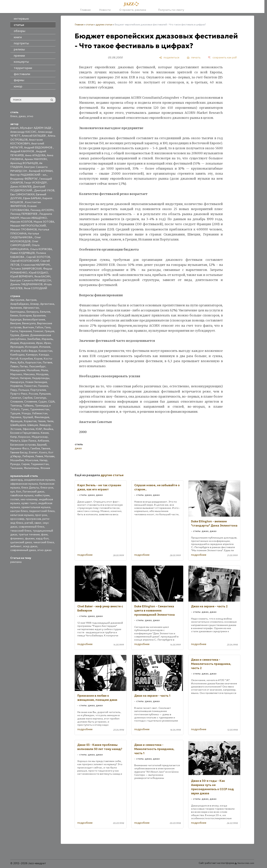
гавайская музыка (22, 495)
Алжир (34, 304)
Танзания (16, 468)
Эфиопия (28, 429)
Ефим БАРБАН (32, 198)
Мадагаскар (40, 437)
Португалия (38, 390)
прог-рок (41, 515)
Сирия (25, 464)
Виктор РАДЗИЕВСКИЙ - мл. (29, 175)
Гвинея (46, 448)
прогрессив (33, 519)
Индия (14, 343)
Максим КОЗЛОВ (21, 222)
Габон (39, 327)
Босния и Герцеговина (25, 433)
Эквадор (45, 425)
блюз (14, 116)
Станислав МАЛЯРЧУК (35, 265)
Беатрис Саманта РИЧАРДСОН (31, 280)
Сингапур (40, 398)
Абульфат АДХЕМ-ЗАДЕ (36, 128)
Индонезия (27, 343)
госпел (15, 499)
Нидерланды (41, 378)
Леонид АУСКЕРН (42, 210)
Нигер (43, 460)
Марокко (16, 374)
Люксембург (37, 366)
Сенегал (16, 398)
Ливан (14, 366)
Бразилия (39, 315)
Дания (25, 335)
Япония (45, 468)
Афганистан (31, 308)
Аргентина (47, 304)
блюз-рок (47, 488)
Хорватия (30, 421)
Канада (44, 355)
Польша (24, 390)
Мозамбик (17, 460)
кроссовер (17, 519)
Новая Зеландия (36, 382)
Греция (49, 331)
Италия (15, 351)
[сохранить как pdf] (222, 57)
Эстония (16, 429)
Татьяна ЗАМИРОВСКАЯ (26, 269)
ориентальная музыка (36, 507)
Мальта (15, 441)
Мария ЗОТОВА (44, 222)
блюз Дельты (30, 488)
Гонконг (38, 331)
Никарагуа (17, 382)
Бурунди (16, 319)
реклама (16, 562)
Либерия (28, 456)
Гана (48, 327)
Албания (43, 441)
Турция (15, 413)
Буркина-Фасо (20, 448)
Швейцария (18, 425)
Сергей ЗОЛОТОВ (38, 257)
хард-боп (42, 538)
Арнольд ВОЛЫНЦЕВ (24, 163)
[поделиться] (169, 57)
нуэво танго (29, 503)
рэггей (29, 523)
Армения (16, 308)
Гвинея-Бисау (19, 452)
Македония (18, 370)
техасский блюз (21, 531)
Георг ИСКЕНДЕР (35, 183)
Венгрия (16, 323)
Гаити (14, 331)
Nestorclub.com (246, 863)
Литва (24, 366)
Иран (47, 343)
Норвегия (16, 386)
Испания (45, 347)
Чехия (42, 421)
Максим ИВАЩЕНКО (34, 218)
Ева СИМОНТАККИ (22, 194)
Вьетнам (28, 327)
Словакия (17, 402)
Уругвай (28, 417)
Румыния (45, 394)
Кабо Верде (29, 351)
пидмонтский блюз (42, 511)
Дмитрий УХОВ (44, 190)
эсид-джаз (30, 546)
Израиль (47, 339)
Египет (33, 452)
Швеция (32, 425)
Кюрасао (24, 437)
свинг (38, 523)
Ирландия (17, 347)
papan (14, 128)
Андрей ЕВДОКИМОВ (38, 147)
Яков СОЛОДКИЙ (35, 288)
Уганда (26, 413)
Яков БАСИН (42, 276)
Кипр (14, 437)
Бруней (42, 445)
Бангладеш (18, 312)
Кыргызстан (33, 362)
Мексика (29, 374)
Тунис (25, 409)
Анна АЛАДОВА (35, 155)
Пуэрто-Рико (19, 394)
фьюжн (30, 538)
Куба (21, 362)
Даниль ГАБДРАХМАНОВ (26, 284)
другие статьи (104, 25)
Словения (31, 402)
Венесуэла (29, 323)
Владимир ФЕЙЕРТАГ (24, 179)
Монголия (32, 460)
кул (12, 492)
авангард (16, 480)
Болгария (26, 315)
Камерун (32, 355)
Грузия (15, 335)
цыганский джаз (21, 542)
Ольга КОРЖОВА (41, 249)
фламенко (17, 538)
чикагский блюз (44, 542)
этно (30, 116)
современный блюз (31, 527)
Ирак (39, 343)
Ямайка (48, 429)
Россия (33, 394)
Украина (16, 417)
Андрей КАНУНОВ (22, 151)
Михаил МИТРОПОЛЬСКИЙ (28, 226)
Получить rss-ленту (169, 10)
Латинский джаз (33, 492)
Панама (43, 386)
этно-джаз (44, 550)
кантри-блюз (19, 511)
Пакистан (30, 386)
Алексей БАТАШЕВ (34, 136)
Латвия (47, 362)
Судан (42, 402)
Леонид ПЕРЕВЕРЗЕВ (24, 214)
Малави (49, 456)
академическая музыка (39, 480)
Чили (50, 421)
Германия (25, 331)
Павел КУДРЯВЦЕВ (22, 253)
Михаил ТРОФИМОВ (24, 229)
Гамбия (35, 448)
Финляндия (42, 417)
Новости (105, 10)
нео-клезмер (29, 499)
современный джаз (23, 550)
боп (19, 492)
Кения (45, 433)
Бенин (14, 315)
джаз (22, 116)
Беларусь (33, 312)
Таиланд (16, 406)
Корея (38, 359)
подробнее (85, 555)
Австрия (31, 300)
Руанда (15, 464)
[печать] (194, 57)
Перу (14, 390)
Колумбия (26, 359)
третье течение (29, 534)
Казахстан (45, 351)
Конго (43, 452)
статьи (90, 25)
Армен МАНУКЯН (36, 159)
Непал (14, 378)
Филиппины (31, 468)
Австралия (17, 300)
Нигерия (25, 378)
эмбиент (16, 546)
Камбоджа (17, 355)
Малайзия (33, 370)
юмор (18, 86)
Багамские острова (23, 445)
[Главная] (132, 4)
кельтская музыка (22, 515)
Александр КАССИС (23, 132)
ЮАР (39, 429)
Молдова (42, 374)
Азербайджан (20, 304)
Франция (16, 421)
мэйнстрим (42, 495)
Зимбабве (34, 339)
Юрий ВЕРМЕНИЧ (22, 276)
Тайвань (28, 406)
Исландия (31, 347)
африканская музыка (24, 484)
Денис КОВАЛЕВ (21, 187)
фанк (44, 534)
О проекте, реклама (133, 10)
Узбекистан (40, 413)
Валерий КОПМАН (41, 171)
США (51, 402)
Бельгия (45, 312)
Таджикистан (40, 464)
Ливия (39, 456)
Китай (14, 359)
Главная (85, 10)
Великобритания (34, 319)
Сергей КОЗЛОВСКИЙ (25, 261)
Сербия (27, 398)
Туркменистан (40, 409)
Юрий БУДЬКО (38, 273)
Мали (44, 370)
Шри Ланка (29, 441)
